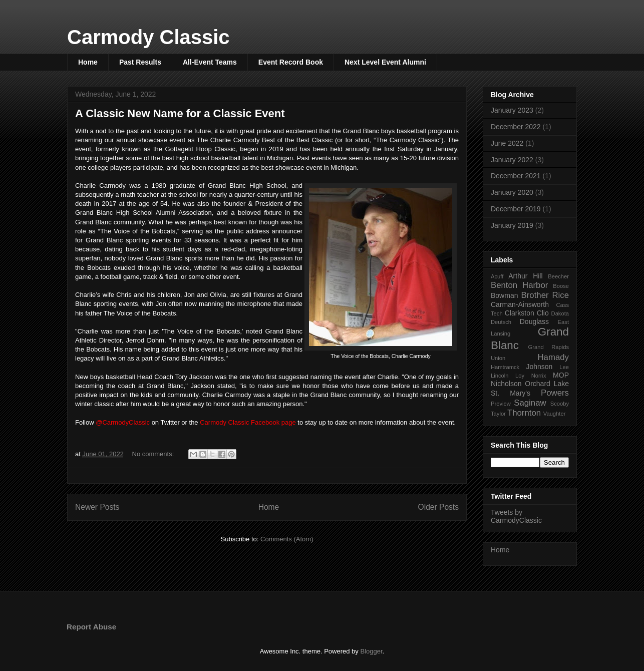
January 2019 (512, 225)
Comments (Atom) (287, 539)
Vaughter (555, 414)
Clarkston (520, 313)
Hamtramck (505, 367)
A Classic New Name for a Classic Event (180, 113)
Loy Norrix (531, 376)
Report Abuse (91, 627)
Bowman (504, 295)
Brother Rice (545, 295)
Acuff (497, 276)
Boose (561, 286)
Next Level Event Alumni (385, 62)
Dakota (560, 313)
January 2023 (512, 110)
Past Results (140, 62)
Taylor (498, 414)
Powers (555, 393)
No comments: (154, 454)
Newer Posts (97, 507)
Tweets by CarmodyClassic (516, 516)
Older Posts (438, 507)
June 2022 (507, 143)
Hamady (554, 357)
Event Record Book (291, 62)
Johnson (539, 367)
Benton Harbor (519, 285)
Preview (501, 404)
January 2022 (512, 160)
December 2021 (516, 176)
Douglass (534, 321)
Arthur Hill (525, 276)
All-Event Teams (210, 62)
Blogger (371, 651)
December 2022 (516, 127)
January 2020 (512, 192)
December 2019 (516, 209)
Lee (564, 367)
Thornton (524, 413)
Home (88, 62)
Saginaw (530, 403)
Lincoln (500, 376)
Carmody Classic (148, 37)
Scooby (560, 404)
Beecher (558, 276)
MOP (561, 375)
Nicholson (506, 384)
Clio (543, 313)
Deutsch (501, 322)
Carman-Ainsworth (520, 304)
